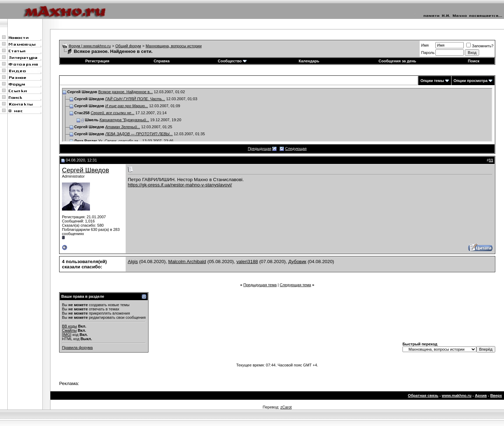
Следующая (296, 149)
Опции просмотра (471, 81)
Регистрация (97, 61)
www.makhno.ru (457, 396)
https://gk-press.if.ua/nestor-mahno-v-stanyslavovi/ (180, 185)
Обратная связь (423, 396)
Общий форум (128, 46)
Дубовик (297, 262)
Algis (133, 262)
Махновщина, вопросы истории (174, 46)
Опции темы (432, 81)
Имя (425, 45)
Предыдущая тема (260, 285)
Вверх (496, 396)
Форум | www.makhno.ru (90, 46)
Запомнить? (480, 46)
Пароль (428, 53)
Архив (481, 396)
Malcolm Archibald (187, 262)
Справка (162, 61)
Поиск (474, 61)
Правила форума (77, 348)
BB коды (69, 326)
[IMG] (67, 335)
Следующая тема (295, 285)
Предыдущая (260, 149)
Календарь (309, 61)
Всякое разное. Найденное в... (126, 92)
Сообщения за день (397, 61)
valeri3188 (247, 262)
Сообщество (232, 61)
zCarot (286, 407)
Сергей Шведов (86, 170)
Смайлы (69, 330)
